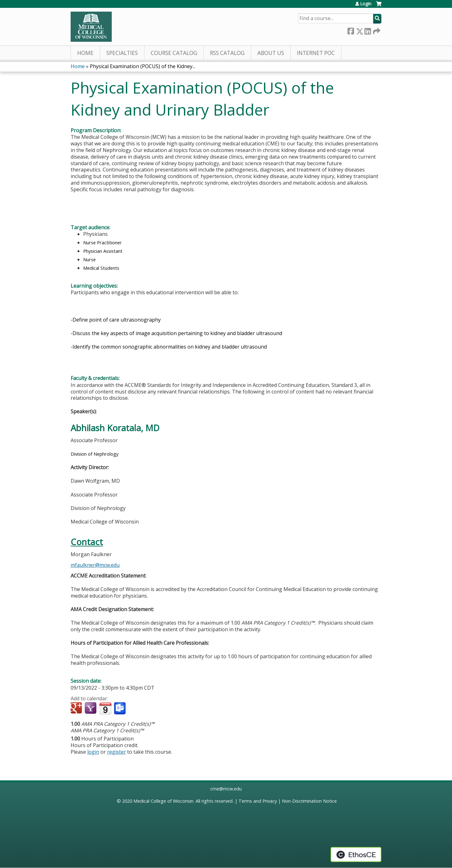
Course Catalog (174, 53)
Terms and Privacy (258, 801)
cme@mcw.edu (226, 789)
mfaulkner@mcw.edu (95, 565)
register (116, 752)
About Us (271, 53)
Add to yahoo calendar (91, 708)
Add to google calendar (77, 708)
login (93, 752)
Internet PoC (316, 53)
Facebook (351, 30)
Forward (376, 30)
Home (85, 53)
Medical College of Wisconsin (163, 801)
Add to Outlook (120, 708)
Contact (87, 542)
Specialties (122, 53)
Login (366, 4)
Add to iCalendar (105, 708)
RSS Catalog (227, 53)
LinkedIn (368, 30)
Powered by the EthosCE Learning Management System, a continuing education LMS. (356, 854)
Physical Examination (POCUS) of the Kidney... (143, 66)
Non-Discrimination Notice (309, 801)
